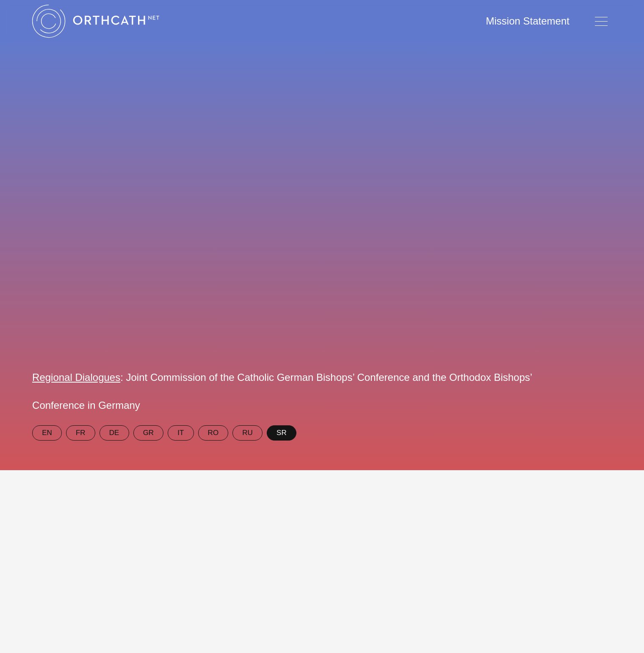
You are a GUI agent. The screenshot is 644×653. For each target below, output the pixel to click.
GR (149, 433)
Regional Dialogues (76, 377)
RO (213, 433)
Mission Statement (528, 21)
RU (247, 433)
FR (81, 433)
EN (47, 433)
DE (114, 433)
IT (181, 433)
